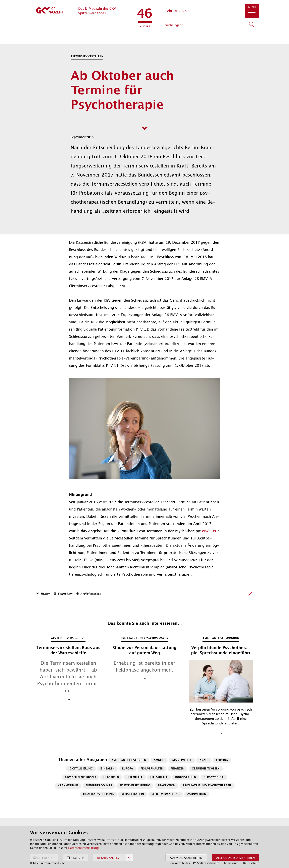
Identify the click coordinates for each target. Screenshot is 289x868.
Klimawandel (214, 777)
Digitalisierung (81, 769)
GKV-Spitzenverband (80, 777)
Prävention (166, 786)
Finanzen (178, 769)
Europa (128, 769)
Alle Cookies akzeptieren (235, 858)
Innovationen (186, 777)
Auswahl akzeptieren (186, 858)
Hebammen (111, 777)
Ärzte (204, 760)
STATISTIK (78, 858)
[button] (145, 18)
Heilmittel (135, 777)
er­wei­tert (210, 531)
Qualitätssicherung (98, 794)
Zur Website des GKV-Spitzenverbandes (195, 863)
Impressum (231, 863)
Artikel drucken (91, 594)
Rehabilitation (133, 794)
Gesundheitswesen (206, 769)
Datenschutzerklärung (83, 848)
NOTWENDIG (46, 858)
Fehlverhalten (152, 769)
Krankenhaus (68, 786)
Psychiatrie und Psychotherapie (207, 786)
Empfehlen (65, 594)
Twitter (45, 594)
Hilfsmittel (159, 777)
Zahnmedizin (197, 794)
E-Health (107, 769)
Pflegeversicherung (135, 786)
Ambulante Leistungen (129, 760)
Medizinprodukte (99, 786)
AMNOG (159, 760)
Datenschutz (251, 863)
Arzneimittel (182, 760)
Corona (222, 760)
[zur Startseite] (51, 11)
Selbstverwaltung (166, 794)
